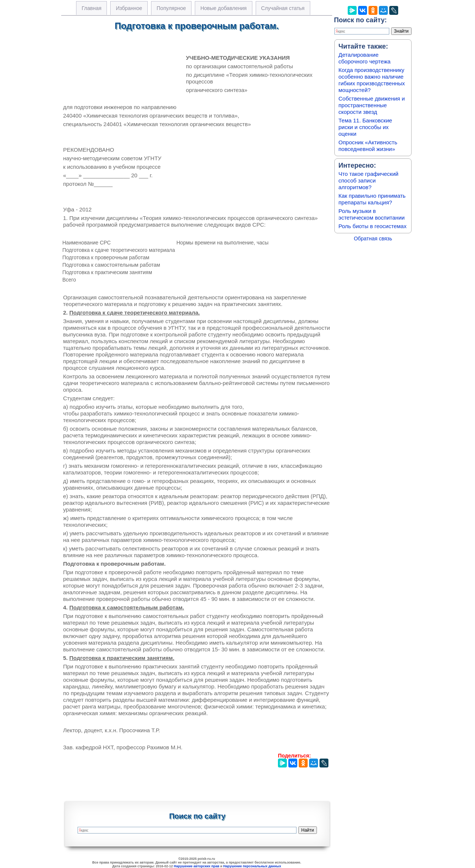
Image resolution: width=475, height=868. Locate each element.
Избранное (129, 8)
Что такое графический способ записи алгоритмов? (368, 180)
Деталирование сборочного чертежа (364, 58)
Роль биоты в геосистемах (372, 226)
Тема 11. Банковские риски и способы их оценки (365, 127)
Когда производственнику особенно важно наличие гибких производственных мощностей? (372, 80)
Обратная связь (373, 239)
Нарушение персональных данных (252, 866)
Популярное (171, 8)
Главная (91, 8)
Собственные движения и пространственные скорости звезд (372, 105)
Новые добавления (224, 8)
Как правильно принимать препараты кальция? (372, 199)
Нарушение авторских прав (196, 866)
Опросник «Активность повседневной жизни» (368, 146)
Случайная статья (283, 8)
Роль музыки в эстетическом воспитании (371, 214)
